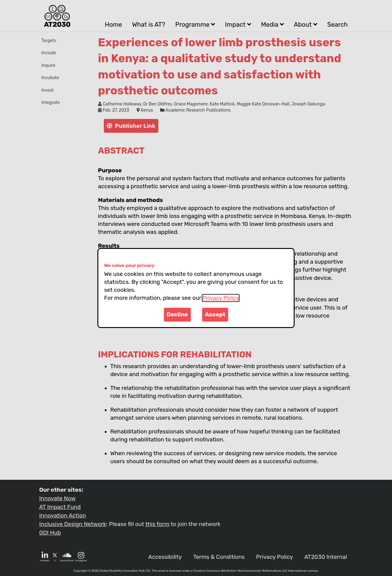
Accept (215, 315)
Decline (177, 315)
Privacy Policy (221, 298)
